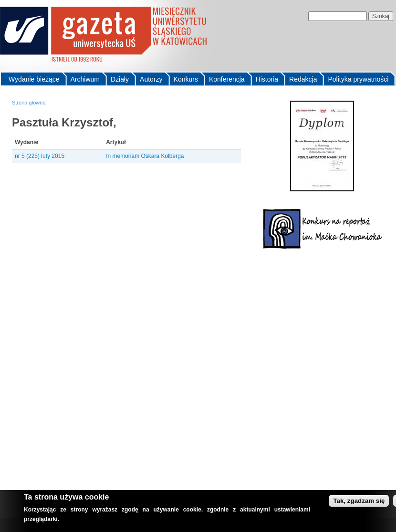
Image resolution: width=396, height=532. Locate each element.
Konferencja (227, 79)
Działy (120, 79)
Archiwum (85, 79)
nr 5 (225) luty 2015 (40, 156)
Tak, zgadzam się (359, 501)
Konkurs (186, 79)
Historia (267, 79)
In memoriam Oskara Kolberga (145, 156)
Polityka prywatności (358, 79)
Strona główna (29, 103)
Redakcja (303, 79)
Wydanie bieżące (34, 79)
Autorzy (151, 79)
